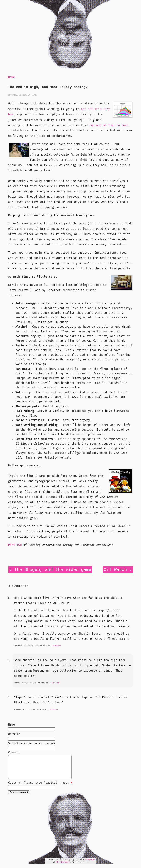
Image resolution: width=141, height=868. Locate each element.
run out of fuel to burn (109, 125)
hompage (90, 864)
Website (14, 734)
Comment (14, 752)
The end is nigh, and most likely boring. (48, 87)
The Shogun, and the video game (53, 570)
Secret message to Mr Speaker (32, 743)
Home (12, 77)
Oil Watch (115, 570)
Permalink (57, 646)
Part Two (15, 545)
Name (12, 725)
